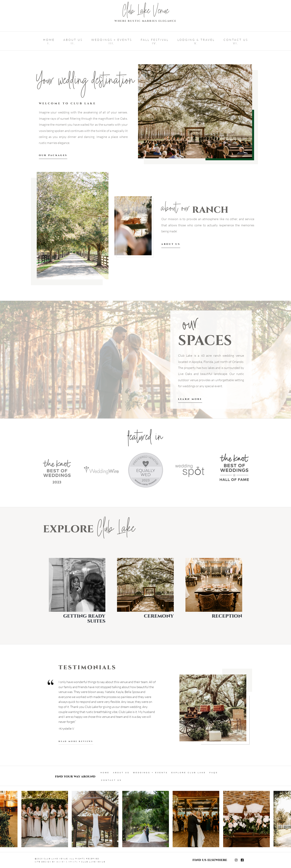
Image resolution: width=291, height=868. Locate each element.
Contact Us (111, 780)
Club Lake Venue (146, 12)
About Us (121, 773)
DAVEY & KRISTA (67, 862)
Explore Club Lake (189, 773)
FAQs (214, 773)
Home (105, 773)
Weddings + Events (151, 773)
